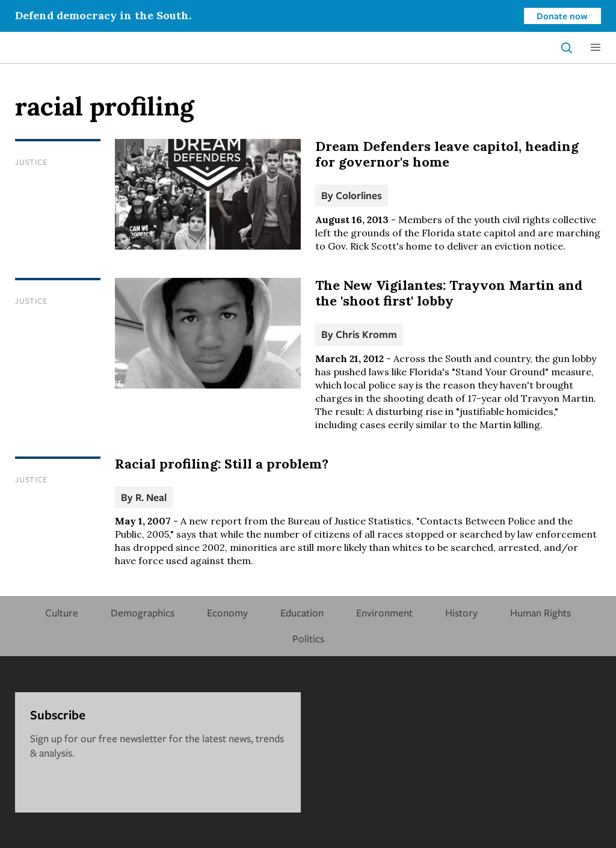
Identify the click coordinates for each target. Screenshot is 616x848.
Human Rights (541, 613)
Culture (62, 613)
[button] (596, 48)
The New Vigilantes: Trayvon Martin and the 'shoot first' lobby (449, 293)
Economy (227, 613)
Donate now (562, 16)
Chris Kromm (366, 334)
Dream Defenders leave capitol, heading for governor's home (447, 154)
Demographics (143, 613)
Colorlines (359, 195)
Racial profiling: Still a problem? (222, 464)
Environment (384, 613)
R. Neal (151, 497)
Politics (308, 638)
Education (302, 613)
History (461, 613)
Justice (31, 162)
